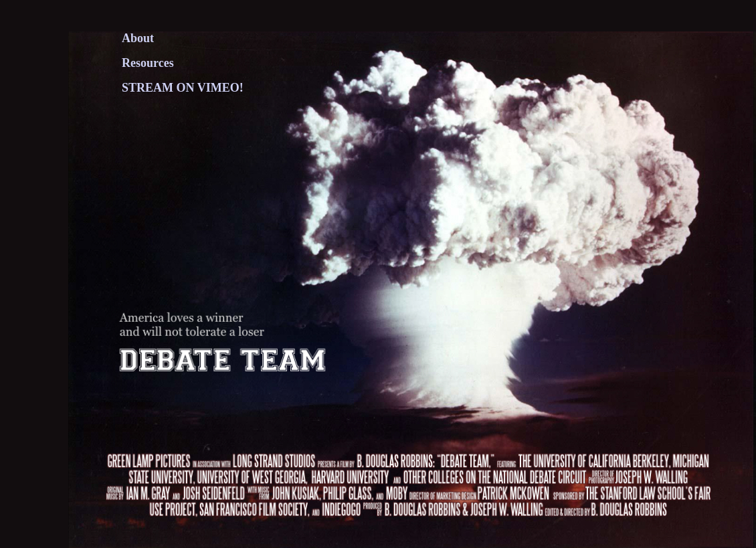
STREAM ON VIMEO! (183, 88)
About (138, 38)
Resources (148, 63)
